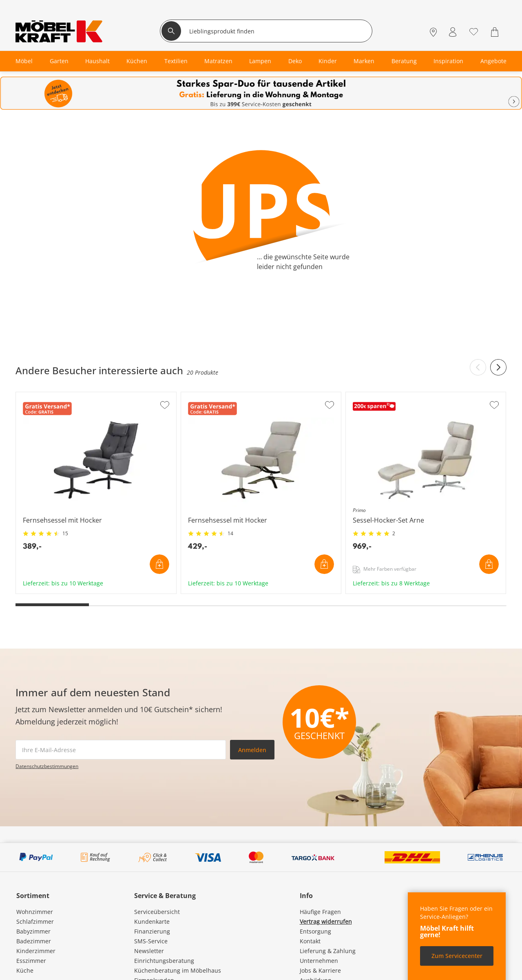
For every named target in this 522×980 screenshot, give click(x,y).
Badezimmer (34, 941)
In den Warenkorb (159, 564)
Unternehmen (319, 961)
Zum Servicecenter (457, 956)
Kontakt (310, 941)
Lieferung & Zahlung (328, 951)
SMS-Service (151, 941)
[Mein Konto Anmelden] (453, 32)
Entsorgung (315, 931)
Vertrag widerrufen (326, 922)
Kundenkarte (152, 922)
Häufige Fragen (320, 912)
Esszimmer (31, 961)
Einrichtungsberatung (164, 961)
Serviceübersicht (157, 912)
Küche (25, 970)
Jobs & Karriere (320, 970)
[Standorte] (433, 32)
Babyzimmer (33, 931)
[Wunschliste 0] (474, 31)
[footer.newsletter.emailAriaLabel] (121, 750)
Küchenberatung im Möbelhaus (178, 970)
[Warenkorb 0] (496, 32)
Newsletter (149, 951)
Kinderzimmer (36, 951)
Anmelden (252, 750)
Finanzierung (152, 931)
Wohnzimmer (35, 912)
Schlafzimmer (35, 922)
